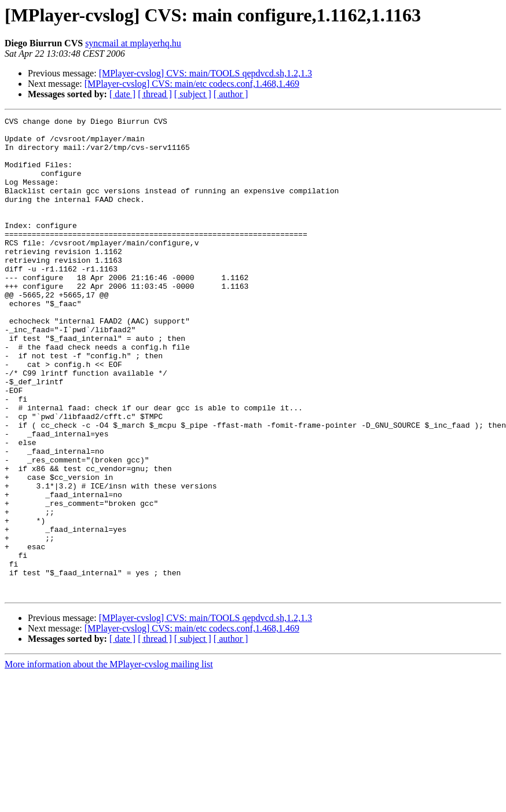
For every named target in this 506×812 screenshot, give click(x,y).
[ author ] (231, 94)
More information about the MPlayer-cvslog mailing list (109, 760)
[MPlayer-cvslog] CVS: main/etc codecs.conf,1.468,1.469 (192, 84)
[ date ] (122, 94)
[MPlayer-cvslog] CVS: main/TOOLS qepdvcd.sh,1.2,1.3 (206, 73)
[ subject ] (193, 94)
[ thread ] (155, 94)
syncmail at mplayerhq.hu (133, 43)
